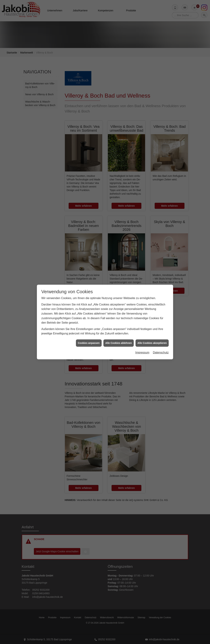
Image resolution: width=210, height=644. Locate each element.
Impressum (142, 350)
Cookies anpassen (89, 341)
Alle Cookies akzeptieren (152, 341)
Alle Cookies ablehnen (119, 341)
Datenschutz (161, 350)
